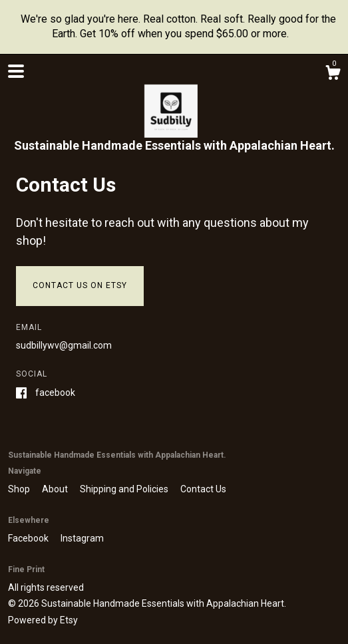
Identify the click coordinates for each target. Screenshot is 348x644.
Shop (20, 489)
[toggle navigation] (16, 71)
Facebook (55, 393)
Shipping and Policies (125, 489)
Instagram (82, 538)
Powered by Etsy (43, 620)
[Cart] (333, 75)
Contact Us (203, 489)
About (56, 489)
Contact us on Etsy (80, 285)
